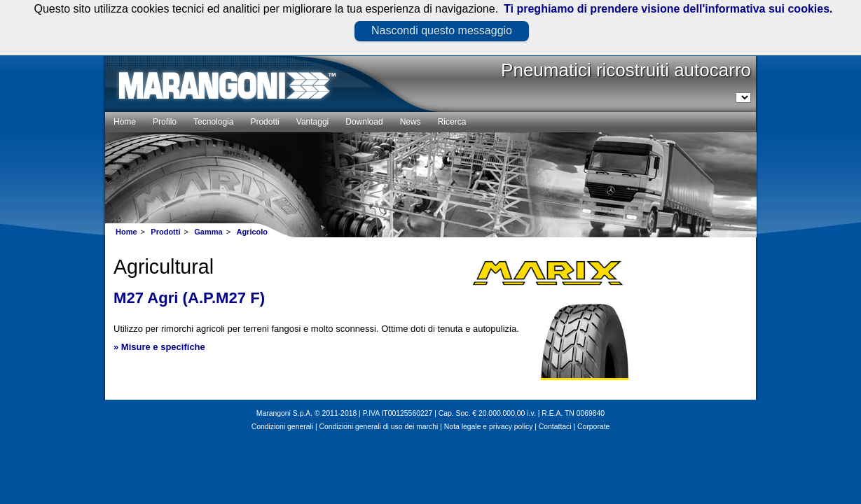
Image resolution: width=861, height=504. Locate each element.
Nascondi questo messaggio (442, 30)
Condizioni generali (282, 427)
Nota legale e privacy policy (488, 427)
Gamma (208, 232)
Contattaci (555, 427)
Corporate (593, 427)
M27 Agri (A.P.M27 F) (189, 298)
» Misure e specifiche (159, 347)
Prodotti (165, 232)
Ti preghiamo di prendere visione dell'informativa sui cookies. (668, 9)
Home (126, 232)
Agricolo (252, 232)
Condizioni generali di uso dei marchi (379, 427)
